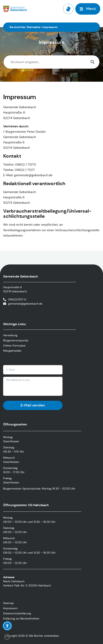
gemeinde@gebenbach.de (25, 304)
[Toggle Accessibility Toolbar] (7, 626)
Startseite (33, 27)
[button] (7, 637)
